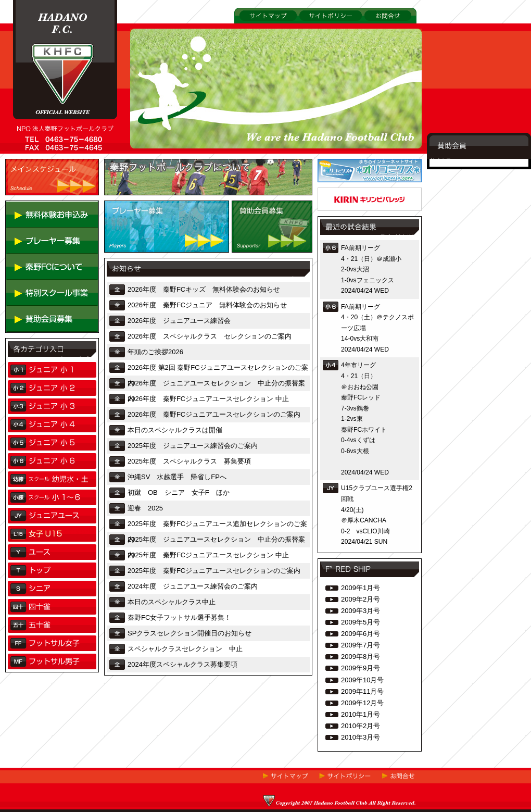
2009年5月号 (361, 622)
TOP (20, 162)
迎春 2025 (145, 508)
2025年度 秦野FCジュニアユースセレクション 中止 (208, 555)
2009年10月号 (362, 680)
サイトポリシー (321, 29)
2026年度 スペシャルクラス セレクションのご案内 (210, 336)
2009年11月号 (362, 691)
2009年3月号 (361, 611)
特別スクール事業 (33, 314)
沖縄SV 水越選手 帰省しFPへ (177, 477)
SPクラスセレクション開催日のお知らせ (189, 633)
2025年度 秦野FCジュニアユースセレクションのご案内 (214, 571)
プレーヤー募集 (128, 261)
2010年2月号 (361, 726)
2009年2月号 (361, 599)
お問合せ (375, 29)
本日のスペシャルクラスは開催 (175, 430)
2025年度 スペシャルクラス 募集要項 (189, 461)
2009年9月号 (361, 668)
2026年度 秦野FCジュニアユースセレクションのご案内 (214, 414)
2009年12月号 (362, 703)
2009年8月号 (361, 657)
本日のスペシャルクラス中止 (172, 602)
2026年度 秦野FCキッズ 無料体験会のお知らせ (204, 289)
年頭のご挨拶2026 (155, 352)
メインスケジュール (36, 203)
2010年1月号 (361, 714)
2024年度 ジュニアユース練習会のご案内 (193, 586)
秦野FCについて (31, 288)
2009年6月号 (361, 634)
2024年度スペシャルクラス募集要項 (182, 664)
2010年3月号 (361, 737)
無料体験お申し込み (37, 236)
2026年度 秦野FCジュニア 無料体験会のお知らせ (207, 305)
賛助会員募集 (252, 261)
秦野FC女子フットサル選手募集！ (179, 617)
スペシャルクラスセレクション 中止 (185, 649)
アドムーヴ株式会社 (348, 190)
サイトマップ (255, 29)
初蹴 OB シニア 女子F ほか (179, 492)
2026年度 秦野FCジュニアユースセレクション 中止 (208, 399)
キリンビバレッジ (345, 219)
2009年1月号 (361, 588)
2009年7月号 (361, 645)
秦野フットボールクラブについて (155, 203)
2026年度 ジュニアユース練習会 (179, 321)
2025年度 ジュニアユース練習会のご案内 (193, 446)
